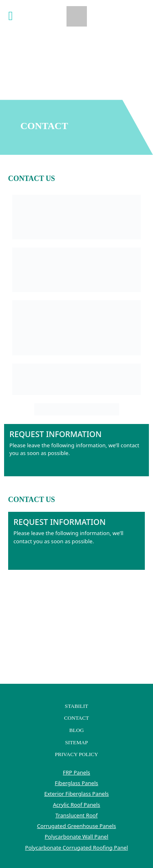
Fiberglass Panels (76, 783)
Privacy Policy (76, 754)
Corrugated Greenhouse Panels (77, 826)
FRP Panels (76, 772)
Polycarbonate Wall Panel (77, 837)
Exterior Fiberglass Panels (76, 794)
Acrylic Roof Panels (77, 805)
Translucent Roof (77, 815)
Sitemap (76, 742)
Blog (77, 730)
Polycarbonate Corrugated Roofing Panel (76, 848)
